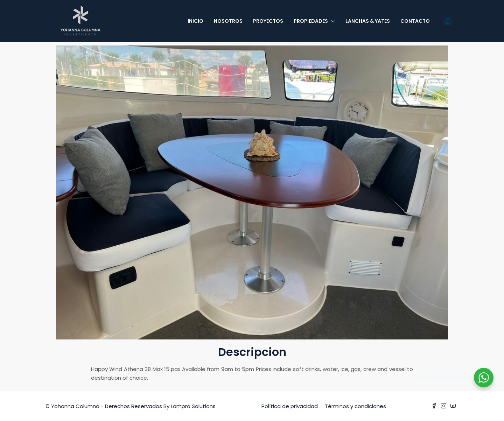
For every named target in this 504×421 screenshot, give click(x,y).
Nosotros (228, 21)
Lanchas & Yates (368, 21)
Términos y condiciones (355, 406)
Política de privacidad (290, 406)
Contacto (415, 21)
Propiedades (311, 21)
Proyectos (268, 21)
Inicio (195, 21)
